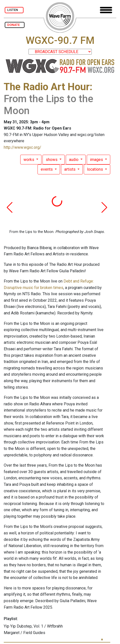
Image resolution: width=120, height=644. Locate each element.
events (47, 169)
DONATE (15, 25)
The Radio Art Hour (47, 87)
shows (52, 160)
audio (74, 160)
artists (70, 169)
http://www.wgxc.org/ (22, 147)
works (29, 160)
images (97, 160)
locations (95, 169)
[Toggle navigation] (106, 10)
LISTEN (14, 10)
